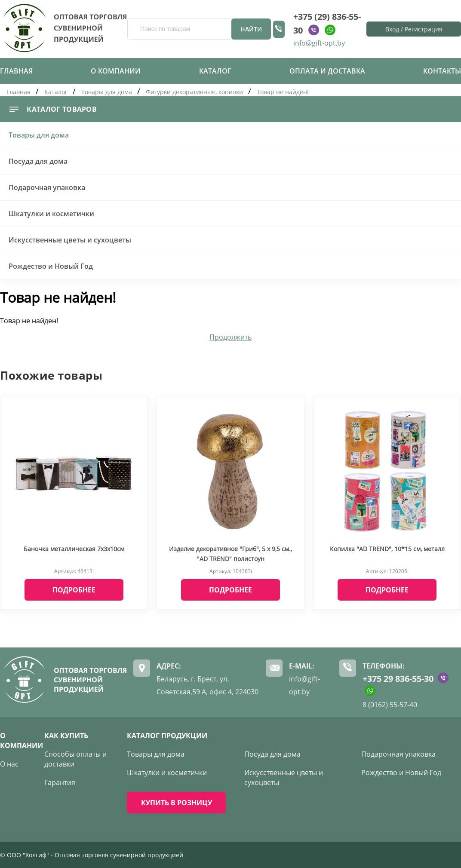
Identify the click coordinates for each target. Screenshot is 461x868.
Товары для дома (107, 92)
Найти (251, 29)
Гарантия (60, 782)
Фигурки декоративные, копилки (194, 92)
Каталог (215, 71)
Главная (16, 71)
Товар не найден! (283, 92)
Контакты (442, 71)
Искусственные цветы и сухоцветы (70, 240)
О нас (9, 764)
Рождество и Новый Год (51, 266)
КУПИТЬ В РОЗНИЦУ (177, 803)
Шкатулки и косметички (51, 214)
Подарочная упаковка (47, 187)
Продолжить (230, 337)
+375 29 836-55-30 (398, 679)
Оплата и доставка (327, 71)
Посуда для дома (38, 161)
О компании (116, 71)
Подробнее (74, 590)
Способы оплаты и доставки (75, 759)
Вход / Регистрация (414, 29)
